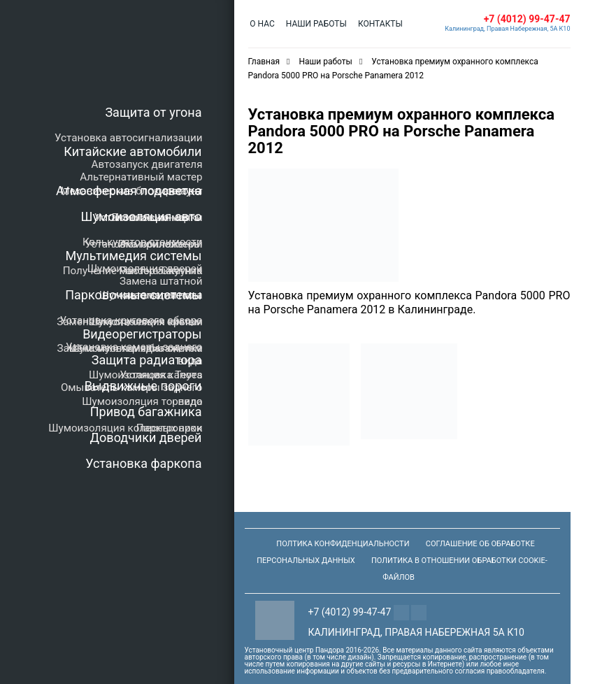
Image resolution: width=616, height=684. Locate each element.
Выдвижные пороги (143, 386)
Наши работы (314, 24)
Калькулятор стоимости (143, 242)
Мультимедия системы (133, 256)
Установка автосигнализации (128, 138)
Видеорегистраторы (142, 334)
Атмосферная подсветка (129, 191)
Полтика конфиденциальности (343, 544)
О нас (262, 24)
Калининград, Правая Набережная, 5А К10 (507, 29)
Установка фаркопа (143, 463)
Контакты (377, 24)
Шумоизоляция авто (142, 216)
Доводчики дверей (146, 437)
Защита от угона (153, 112)
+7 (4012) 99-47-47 (527, 19)
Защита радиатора (147, 360)
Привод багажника (146, 412)
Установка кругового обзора (131, 320)
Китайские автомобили (132, 151)
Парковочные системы (133, 295)
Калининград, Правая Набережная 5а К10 (416, 632)
